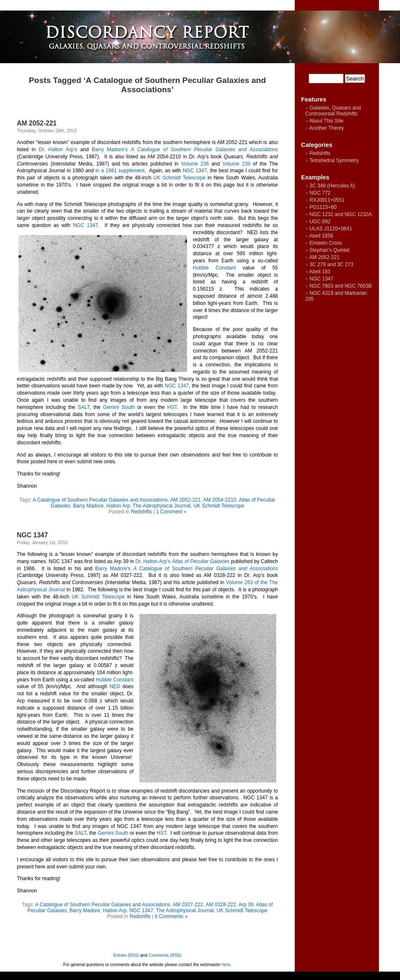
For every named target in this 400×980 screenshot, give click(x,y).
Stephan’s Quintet (329, 250)
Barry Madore (88, 506)
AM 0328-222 (221, 905)
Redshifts (141, 512)
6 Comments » (171, 916)
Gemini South (119, 407)
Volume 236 (195, 164)
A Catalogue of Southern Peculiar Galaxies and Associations (100, 500)
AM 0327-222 (188, 905)
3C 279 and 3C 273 (331, 264)
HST (172, 407)
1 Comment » (171, 512)
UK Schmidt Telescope (179, 178)
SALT (84, 407)
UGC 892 (320, 222)
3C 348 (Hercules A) (332, 186)
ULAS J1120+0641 (331, 229)
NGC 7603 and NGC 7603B (341, 286)
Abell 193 (320, 272)
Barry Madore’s (110, 150)
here (226, 965)
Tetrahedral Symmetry (334, 160)
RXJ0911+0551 (327, 200)
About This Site (326, 121)
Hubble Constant (214, 268)
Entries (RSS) (126, 955)
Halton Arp (118, 506)
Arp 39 (246, 905)
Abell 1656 (321, 236)
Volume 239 (236, 164)
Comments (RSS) (165, 955)
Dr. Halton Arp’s (58, 150)
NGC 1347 (195, 171)
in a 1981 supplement (120, 171)
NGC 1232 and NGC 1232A (341, 214)
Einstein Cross (326, 243)
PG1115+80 (323, 207)
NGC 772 (320, 193)
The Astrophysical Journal (161, 506)
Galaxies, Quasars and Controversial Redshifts (333, 111)
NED (115, 686)
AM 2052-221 (37, 123)
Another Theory (327, 128)
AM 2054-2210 (220, 500)
